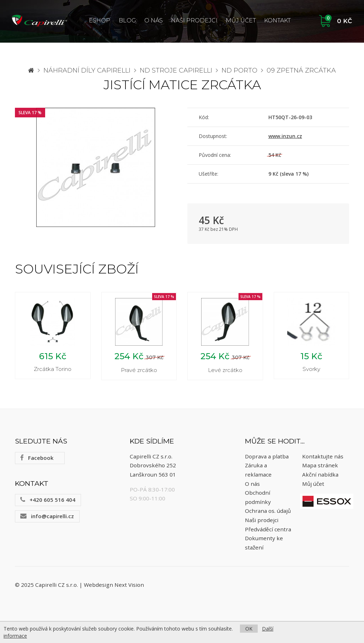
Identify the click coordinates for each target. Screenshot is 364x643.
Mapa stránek (320, 465)
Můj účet (241, 20)
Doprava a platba (267, 456)
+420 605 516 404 (48, 500)
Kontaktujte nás (323, 456)
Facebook (37, 458)
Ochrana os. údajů (268, 511)
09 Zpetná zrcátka (301, 70)
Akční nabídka (320, 474)
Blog (127, 20)
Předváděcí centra (268, 529)
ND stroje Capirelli (176, 70)
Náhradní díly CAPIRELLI (87, 70)
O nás (154, 20)
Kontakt (277, 20)
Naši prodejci (194, 20)
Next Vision (129, 585)
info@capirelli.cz (47, 516)
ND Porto (239, 70)
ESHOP (100, 20)
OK (249, 629)
